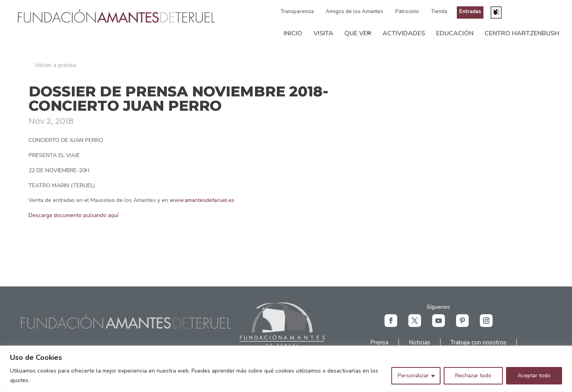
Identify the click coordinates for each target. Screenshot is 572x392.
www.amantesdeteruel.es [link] (202, 200)
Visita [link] (323, 33)
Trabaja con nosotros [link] (478, 342)
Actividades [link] (404, 33)
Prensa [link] (379, 342)
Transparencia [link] (297, 12)
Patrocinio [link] (407, 12)
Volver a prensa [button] (55, 65)
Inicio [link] (293, 33)
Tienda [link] (439, 12)
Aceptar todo (534, 376)
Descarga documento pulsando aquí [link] (73, 215)
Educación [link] (455, 33)
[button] (391, 321)
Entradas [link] (470, 12)
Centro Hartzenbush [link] (522, 33)
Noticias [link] (419, 342)
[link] (117, 23)
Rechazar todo (473, 376)
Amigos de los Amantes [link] (355, 12)
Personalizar (413, 376)
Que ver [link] (358, 33)
